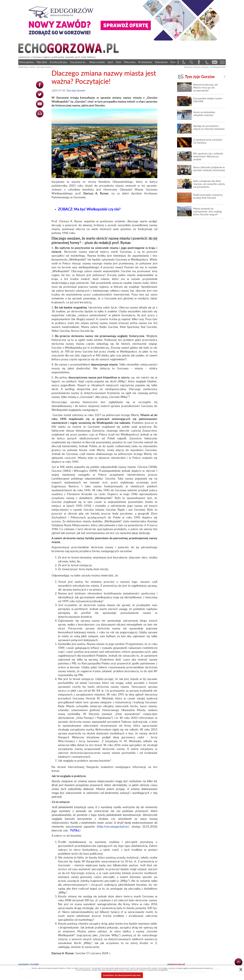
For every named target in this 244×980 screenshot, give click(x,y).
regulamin (23, 964)
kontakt (35, 964)
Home (32, 67)
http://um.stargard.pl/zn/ (113, 826)
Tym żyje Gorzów (44, 67)
